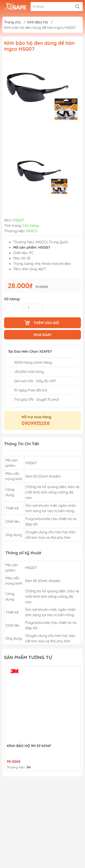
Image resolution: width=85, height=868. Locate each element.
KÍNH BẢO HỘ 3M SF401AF (29, 746)
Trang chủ (12, 22)
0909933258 (36, 423)
